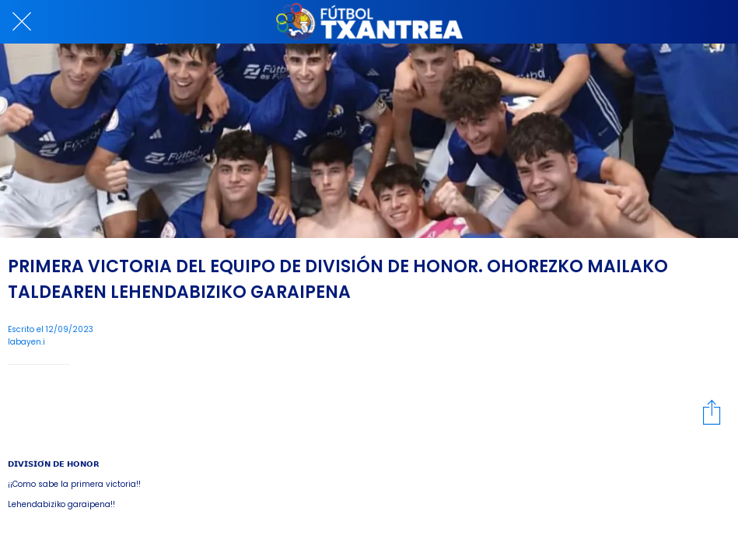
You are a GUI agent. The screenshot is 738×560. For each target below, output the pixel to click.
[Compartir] (712, 411)
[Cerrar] (22, 22)
